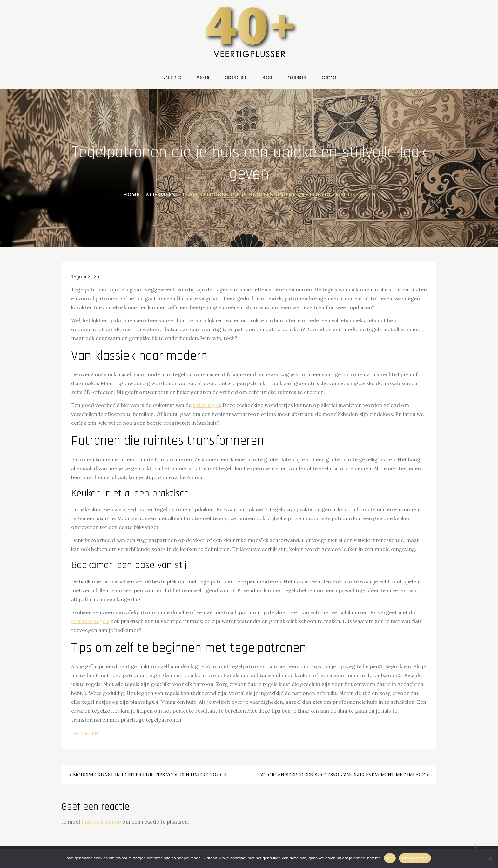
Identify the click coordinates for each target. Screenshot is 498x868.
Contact (332, 78)
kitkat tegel (206, 405)
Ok (390, 858)
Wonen (204, 78)
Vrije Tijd (173, 78)
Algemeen (297, 78)
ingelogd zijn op (101, 822)
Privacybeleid (415, 858)
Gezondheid (236, 78)
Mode (268, 78)
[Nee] (490, 858)
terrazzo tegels (90, 621)
